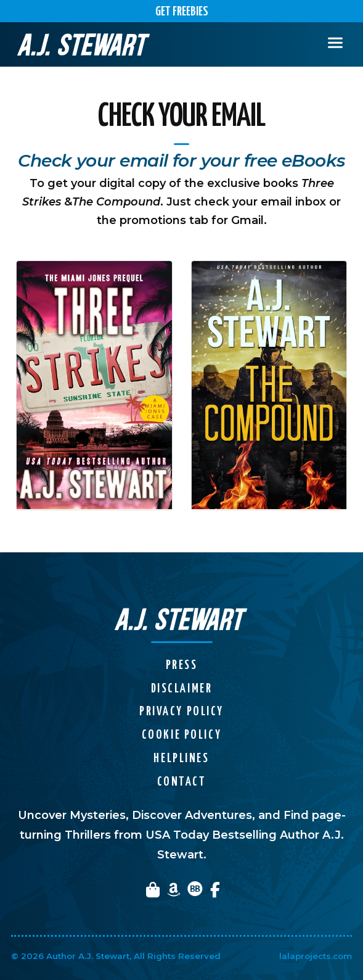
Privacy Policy (181, 712)
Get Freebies (182, 12)
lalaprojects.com (316, 956)
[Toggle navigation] (335, 44)
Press (182, 666)
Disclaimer (182, 689)
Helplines (181, 759)
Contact (182, 782)
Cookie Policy (181, 735)
